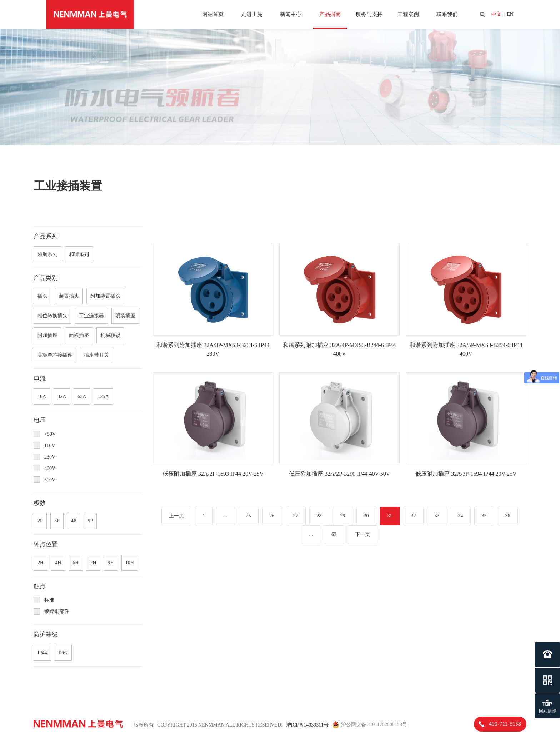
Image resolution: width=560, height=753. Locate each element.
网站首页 (213, 14)
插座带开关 (96, 355)
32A (62, 397)
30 (366, 516)
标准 (44, 600)
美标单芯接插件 (55, 355)
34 (461, 516)
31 (390, 516)
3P (57, 521)
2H (41, 563)
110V (44, 445)
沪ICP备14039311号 (307, 725)
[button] (237, 141)
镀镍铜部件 (51, 611)
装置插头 (69, 296)
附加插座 (47, 335)
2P (40, 521)
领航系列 (47, 254)
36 (508, 516)
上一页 (176, 516)
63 (334, 534)
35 (484, 516)
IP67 (63, 653)
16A (42, 397)
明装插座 (125, 316)
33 (437, 516)
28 (319, 516)
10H (130, 563)
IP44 (42, 653)
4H (58, 563)
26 (272, 516)
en (510, 14)
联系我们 (447, 14)
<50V (45, 434)
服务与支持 (369, 14)
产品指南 (330, 14)
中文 (496, 14)
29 (343, 516)
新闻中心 (291, 14)
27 (296, 516)
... (226, 516)
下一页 (362, 534)
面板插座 (79, 335)
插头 (42, 296)
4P (74, 521)
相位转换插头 (52, 316)
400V (44, 468)
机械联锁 (110, 335)
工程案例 (408, 14)
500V (44, 480)
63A (82, 397)
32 (414, 516)
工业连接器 (91, 316)
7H (93, 563)
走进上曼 (252, 14)
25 (249, 516)
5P (90, 521)
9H (111, 563)
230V (44, 457)
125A (103, 397)
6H (76, 563)
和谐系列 (79, 254)
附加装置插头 (105, 296)
